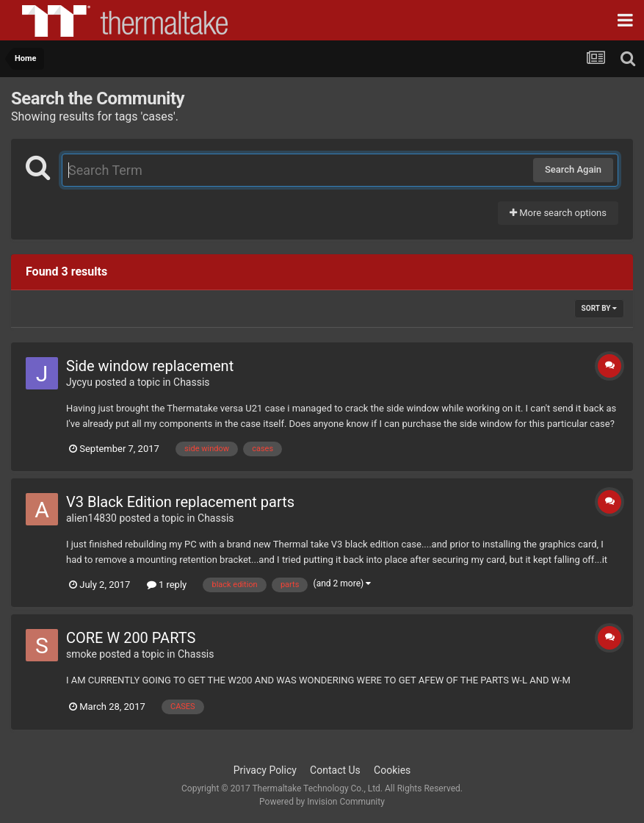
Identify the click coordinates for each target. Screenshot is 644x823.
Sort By (599, 308)
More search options (558, 213)
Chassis (192, 382)
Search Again (573, 169)
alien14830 (91, 518)
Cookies (392, 770)
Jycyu (79, 382)
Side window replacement (150, 366)
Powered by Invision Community (322, 802)
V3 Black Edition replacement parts (180, 502)
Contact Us (335, 770)
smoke (82, 654)
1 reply (167, 585)
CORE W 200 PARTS (131, 638)
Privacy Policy (265, 770)
